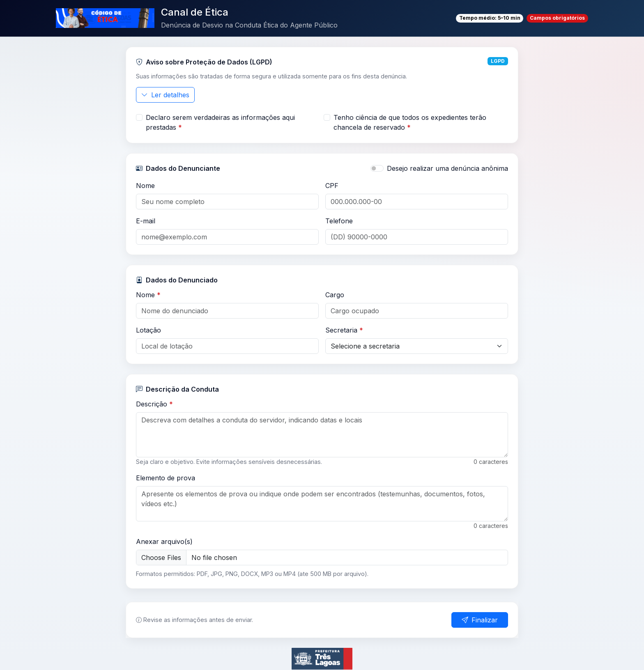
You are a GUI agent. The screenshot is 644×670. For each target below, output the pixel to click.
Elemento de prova (166, 478)
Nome (145, 186)
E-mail (146, 221)
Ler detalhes (165, 95)
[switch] (377, 168)
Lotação (148, 330)
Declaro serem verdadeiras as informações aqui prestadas (220, 122)
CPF (332, 186)
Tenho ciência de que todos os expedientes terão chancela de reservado (410, 122)
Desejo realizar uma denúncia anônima (447, 168)
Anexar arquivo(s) (164, 542)
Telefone (339, 221)
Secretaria (344, 330)
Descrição (154, 404)
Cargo (335, 295)
